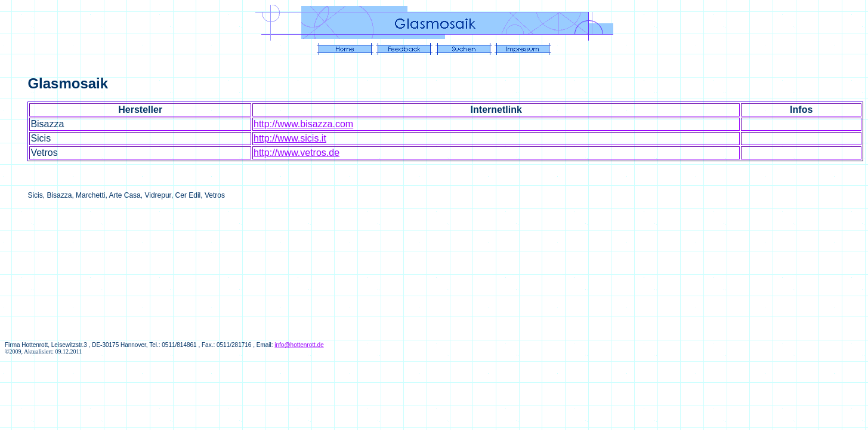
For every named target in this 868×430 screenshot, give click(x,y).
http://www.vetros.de (296, 153)
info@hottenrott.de (299, 345)
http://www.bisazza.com (303, 124)
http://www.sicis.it (290, 138)
